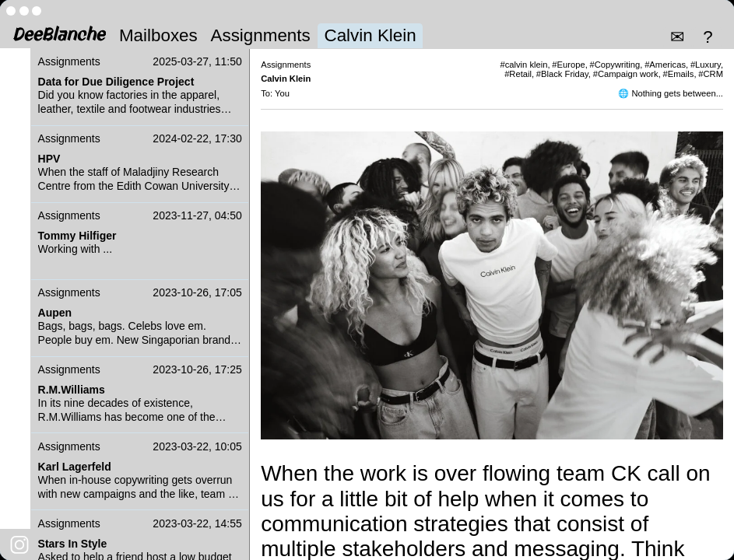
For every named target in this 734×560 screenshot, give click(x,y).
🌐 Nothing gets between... (671, 93)
